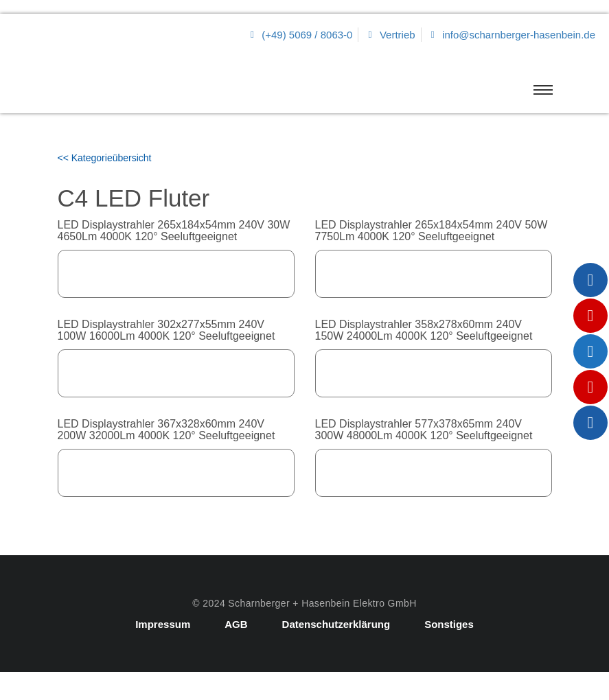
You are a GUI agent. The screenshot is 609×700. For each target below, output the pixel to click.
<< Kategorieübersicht (105, 158)
